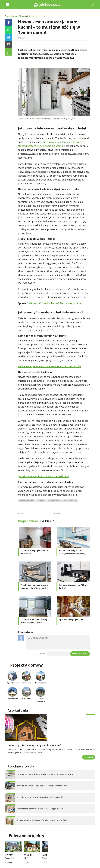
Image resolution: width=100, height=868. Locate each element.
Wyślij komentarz (80, 654)
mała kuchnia (54, 501)
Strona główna (11, 16)
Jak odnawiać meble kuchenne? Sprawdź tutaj (43, 476)
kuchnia (41, 501)
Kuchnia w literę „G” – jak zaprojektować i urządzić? (40, 797)
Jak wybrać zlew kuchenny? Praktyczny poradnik (56, 303)
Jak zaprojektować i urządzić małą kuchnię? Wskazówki (42, 820)
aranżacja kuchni (27, 501)
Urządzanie (24, 16)
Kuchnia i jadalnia (38, 16)
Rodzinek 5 (9, 858)
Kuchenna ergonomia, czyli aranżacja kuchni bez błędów (49, 366)
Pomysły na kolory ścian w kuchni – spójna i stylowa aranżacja (45, 774)
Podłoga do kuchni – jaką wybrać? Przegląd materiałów (42, 786)
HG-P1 (26, 858)
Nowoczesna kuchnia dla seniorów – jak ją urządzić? (40, 809)
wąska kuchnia (70, 501)
